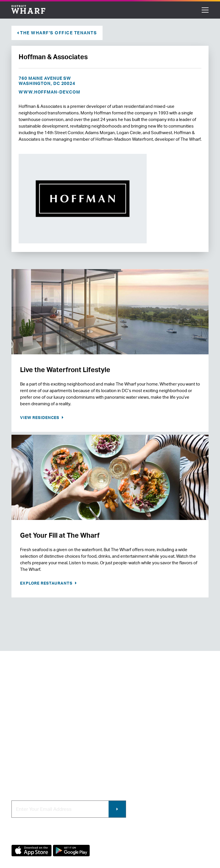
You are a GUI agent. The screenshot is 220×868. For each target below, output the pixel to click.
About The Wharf (29, 724)
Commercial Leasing (134, 743)
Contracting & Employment (140, 734)
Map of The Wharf (29, 763)
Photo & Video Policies (136, 753)
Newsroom (22, 743)
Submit (117, 809)
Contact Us (23, 734)
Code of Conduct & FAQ (35, 772)
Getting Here (25, 753)
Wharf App (124, 763)
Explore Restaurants (47, 583)
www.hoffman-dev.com (49, 92)
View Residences (40, 417)
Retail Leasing (127, 724)
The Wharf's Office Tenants (58, 33)
